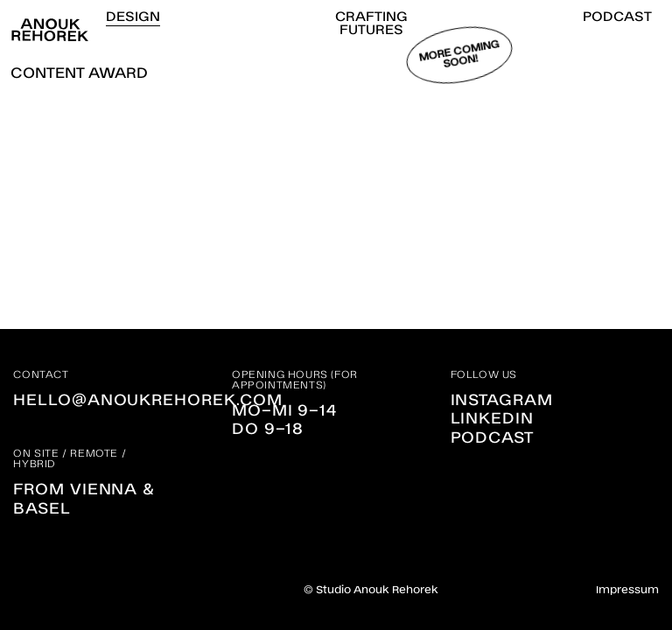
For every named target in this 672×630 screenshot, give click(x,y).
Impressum (627, 589)
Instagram (502, 398)
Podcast (492, 436)
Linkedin (492, 416)
